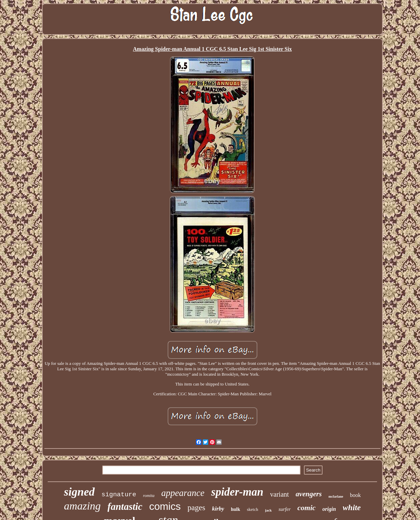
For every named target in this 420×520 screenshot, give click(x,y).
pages (196, 508)
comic (307, 508)
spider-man (237, 492)
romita (149, 495)
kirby (218, 509)
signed (79, 492)
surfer (285, 509)
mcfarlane (336, 496)
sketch (253, 509)
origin (329, 509)
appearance (183, 493)
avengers (309, 494)
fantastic (125, 506)
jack (268, 510)
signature (119, 495)
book (355, 495)
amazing (82, 506)
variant (280, 494)
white (352, 507)
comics (165, 506)
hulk (235, 509)
